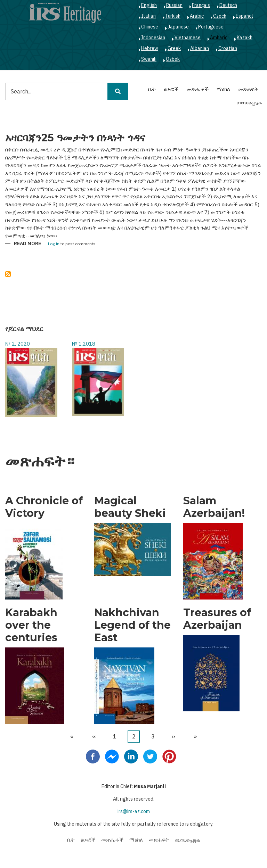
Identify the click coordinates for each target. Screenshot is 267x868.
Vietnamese (188, 38)
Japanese (178, 27)
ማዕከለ (223, 89)
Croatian (228, 48)
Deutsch (228, 5)
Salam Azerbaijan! (214, 507)
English (149, 5)
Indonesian (153, 38)
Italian (148, 16)
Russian (174, 5)
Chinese (150, 27)
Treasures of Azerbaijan (217, 619)
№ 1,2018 (84, 344)
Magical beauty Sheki (130, 507)
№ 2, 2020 (18, 344)
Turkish (173, 16)
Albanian (200, 48)
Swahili (149, 59)
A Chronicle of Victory (44, 507)
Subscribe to (8, 274)
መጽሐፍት (248, 89)
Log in (54, 244)
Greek (174, 48)
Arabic (197, 16)
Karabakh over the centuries (31, 625)
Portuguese (211, 27)
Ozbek (173, 59)
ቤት (152, 89)
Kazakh (245, 38)
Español (244, 16)
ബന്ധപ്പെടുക (249, 102)
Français (201, 5)
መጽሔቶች (197, 89)
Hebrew (150, 48)
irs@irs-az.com (134, 811)
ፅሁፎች (171, 89)
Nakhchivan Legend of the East (132, 625)
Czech (220, 16)
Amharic (219, 38)
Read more (27, 244)
